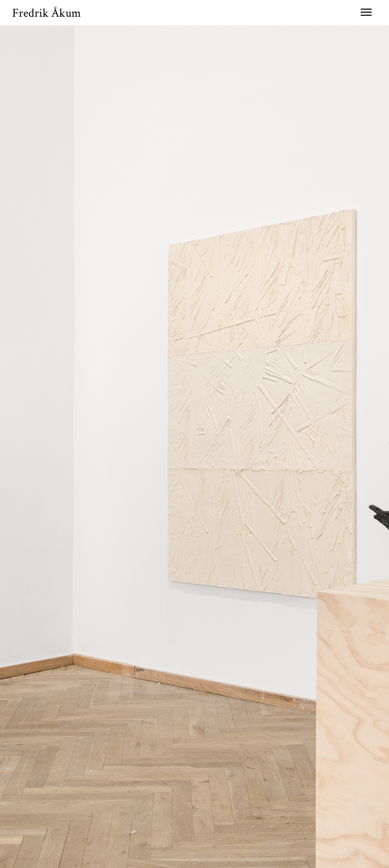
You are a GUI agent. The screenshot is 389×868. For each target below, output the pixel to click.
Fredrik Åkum (47, 13)
